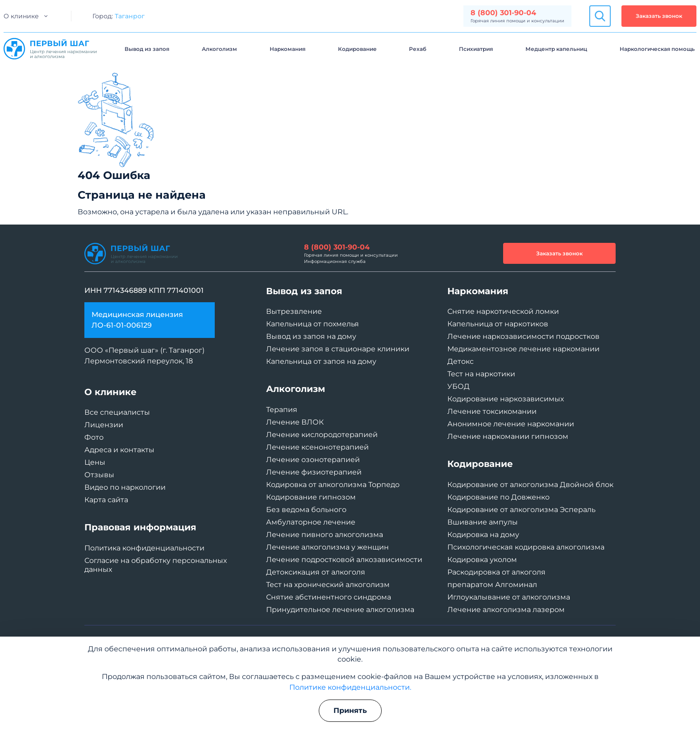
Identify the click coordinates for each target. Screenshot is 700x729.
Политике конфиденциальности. (350, 687)
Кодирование (357, 49)
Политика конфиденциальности (144, 548)
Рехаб (418, 49)
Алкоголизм (219, 49)
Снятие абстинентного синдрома (329, 597)
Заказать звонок (659, 16)
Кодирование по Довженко (498, 497)
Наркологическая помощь (657, 49)
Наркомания (287, 49)
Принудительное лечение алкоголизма (340, 610)
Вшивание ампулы (483, 522)
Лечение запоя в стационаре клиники (338, 349)
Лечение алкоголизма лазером (506, 610)
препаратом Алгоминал (492, 585)
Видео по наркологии (125, 487)
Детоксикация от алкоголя (316, 572)
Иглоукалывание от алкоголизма (509, 597)
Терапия (282, 410)
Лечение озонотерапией (313, 460)
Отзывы (99, 475)
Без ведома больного (306, 510)
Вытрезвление (294, 311)
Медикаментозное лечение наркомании (523, 349)
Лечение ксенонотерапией (317, 447)
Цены (95, 462)
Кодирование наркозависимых (506, 399)
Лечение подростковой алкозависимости (344, 560)
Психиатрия (476, 49)
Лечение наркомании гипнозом (508, 436)
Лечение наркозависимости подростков (523, 336)
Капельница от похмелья (312, 324)
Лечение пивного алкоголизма (325, 535)
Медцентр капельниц (556, 49)
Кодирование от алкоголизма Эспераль (521, 510)
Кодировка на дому (483, 535)
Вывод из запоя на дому (311, 336)
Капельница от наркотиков (498, 324)
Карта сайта (106, 500)
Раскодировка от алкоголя (496, 572)
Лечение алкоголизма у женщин (327, 547)
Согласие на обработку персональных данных (156, 565)
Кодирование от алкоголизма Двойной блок (530, 485)
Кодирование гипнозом (311, 497)
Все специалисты (117, 412)
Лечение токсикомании (492, 411)
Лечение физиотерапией (314, 472)
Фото (94, 437)
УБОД (458, 386)
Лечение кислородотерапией (322, 435)
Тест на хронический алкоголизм (328, 585)
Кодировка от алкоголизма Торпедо (333, 485)
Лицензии (104, 425)
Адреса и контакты (119, 450)
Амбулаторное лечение (311, 522)
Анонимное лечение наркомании (511, 424)
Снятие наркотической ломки (503, 311)
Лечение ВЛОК (295, 422)
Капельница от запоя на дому (321, 361)
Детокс (460, 361)
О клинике (21, 16)
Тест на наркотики (481, 374)
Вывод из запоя (147, 49)
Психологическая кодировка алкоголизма (526, 547)
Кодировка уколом (482, 560)
